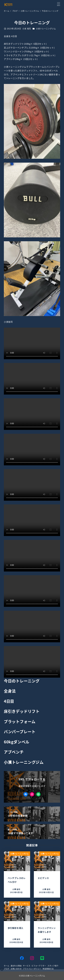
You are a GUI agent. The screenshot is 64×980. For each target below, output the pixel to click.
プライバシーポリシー (32, 969)
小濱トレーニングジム (46, 29)
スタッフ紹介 (53, 966)
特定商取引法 (48, 969)
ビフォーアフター (39, 966)
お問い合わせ (16, 969)
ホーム (7, 966)
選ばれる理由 (16, 966)
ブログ (7, 969)
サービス (27, 966)
